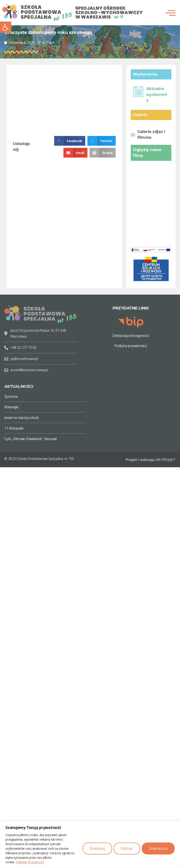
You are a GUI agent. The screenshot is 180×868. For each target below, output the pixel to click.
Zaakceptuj (158, 848)
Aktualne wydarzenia (157, 95)
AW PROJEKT (166, 460)
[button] (6, 27)
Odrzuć (127, 848)
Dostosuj (97, 848)
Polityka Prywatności (30, 862)
